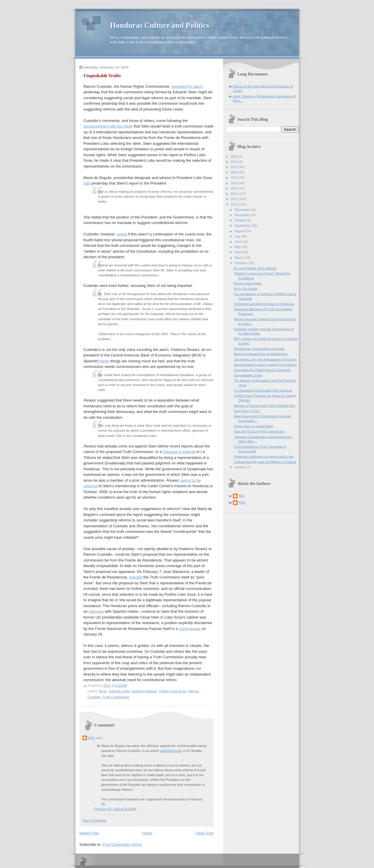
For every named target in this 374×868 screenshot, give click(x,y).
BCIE (103, 691)
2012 (235, 194)
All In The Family (246, 289)
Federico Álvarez (144, 691)
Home (147, 833)
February (241, 263)
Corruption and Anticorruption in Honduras (264, 304)
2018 (235, 162)
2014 (235, 183)
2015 (235, 178)
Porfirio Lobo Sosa (173, 691)
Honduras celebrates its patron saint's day (264, 457)
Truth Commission (116, 697)
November (243, 215)
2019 (235, 156)
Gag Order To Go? (247, 411)
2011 (235, 199)
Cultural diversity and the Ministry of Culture (265, 462)
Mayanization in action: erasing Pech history (265, 365)
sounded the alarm (187, 86)
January (241, 467)
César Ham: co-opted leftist (253, 426)
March (240, 258)
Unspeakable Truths (248, 375)
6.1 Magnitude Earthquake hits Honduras (263, 390)
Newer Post (89, 833)
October (241, 220)
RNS (92, 738)
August (240, 231)
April (238, 252)
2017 (235, 167)
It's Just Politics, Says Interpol (255, 268)
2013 (235, 188)
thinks (104, 361)
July (238, 236)
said (88, 183)
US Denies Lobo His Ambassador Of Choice (265, 359)
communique (190, 629)
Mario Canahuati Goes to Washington (261, 354)
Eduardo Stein (120, 691)
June (239, 242)
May (238, 247)
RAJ (242, 496)
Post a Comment (94, 820)
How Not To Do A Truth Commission (259, 431)
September (243, 225)
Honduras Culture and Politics (160, 25)
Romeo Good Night (248, 283)
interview (96, 611)
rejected (136, 577)
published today (171, 751)
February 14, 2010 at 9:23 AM (115, 809)
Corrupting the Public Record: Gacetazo (262, 370)
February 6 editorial (179, 452)
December (243, 210)
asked (122, 234)
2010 (235, 204)
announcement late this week (108, 126)
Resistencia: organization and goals (259, 349)
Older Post (205, 833)
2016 (235, 172)
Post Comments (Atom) (122, 844)
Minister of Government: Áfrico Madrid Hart (264, 406)
